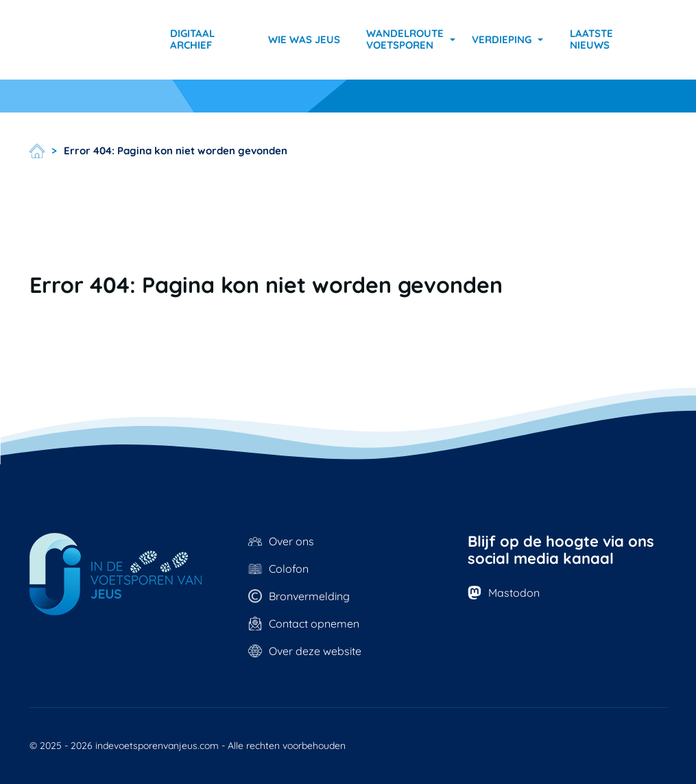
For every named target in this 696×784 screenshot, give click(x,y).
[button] (411, 40)
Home (37, 151)
